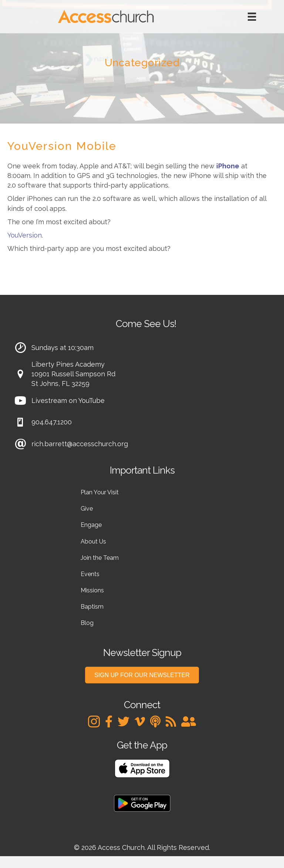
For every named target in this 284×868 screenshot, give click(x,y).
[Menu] (252, 17)
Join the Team (100, 558)
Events (90, 574)
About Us (93, 541)
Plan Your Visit (100, 492)
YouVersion (25, 235)
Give (87, 509)
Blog (87, 623)
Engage (91, 525)
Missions (92, 590)
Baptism (92, 607)
